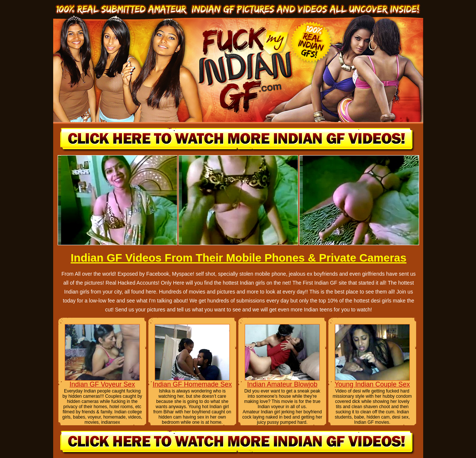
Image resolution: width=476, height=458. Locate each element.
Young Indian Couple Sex (372, 384)
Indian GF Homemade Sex (192, 384)
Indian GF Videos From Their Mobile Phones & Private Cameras (239, 258)
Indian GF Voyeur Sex (102, 384)
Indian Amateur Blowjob (282, 384)
